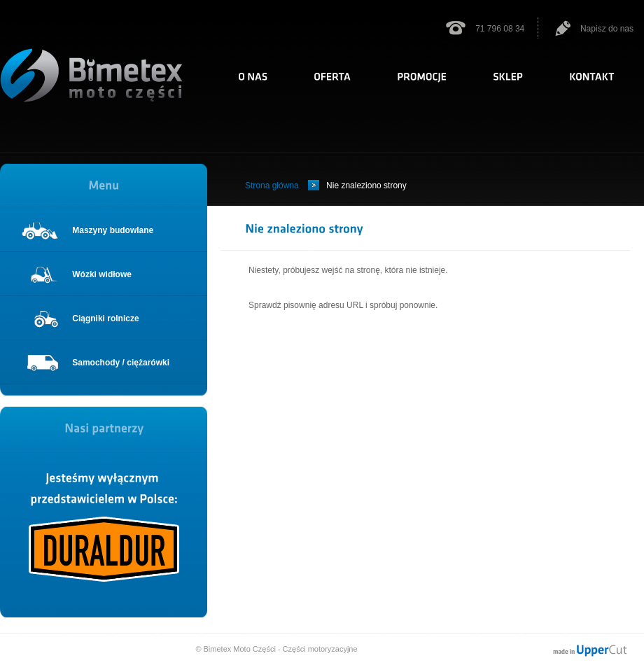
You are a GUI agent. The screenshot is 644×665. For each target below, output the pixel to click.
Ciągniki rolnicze (80, 318)
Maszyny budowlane (87, 230)
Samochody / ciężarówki (95, 363)
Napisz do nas (592, 29)
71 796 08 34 (482, 29)
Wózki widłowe (76, 274)
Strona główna (272, 185)
